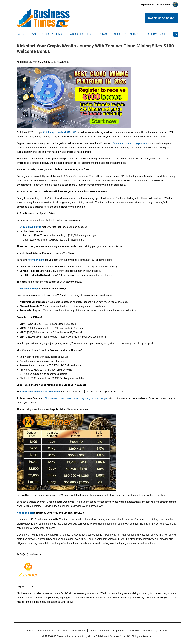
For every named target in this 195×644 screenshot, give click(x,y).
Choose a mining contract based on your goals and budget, (77, 398)
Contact (102, 34)
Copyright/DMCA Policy (126, 631)
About (30, 631)
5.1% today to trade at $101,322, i (60, 132)
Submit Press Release (74, 631)
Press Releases (53, 34)
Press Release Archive (48, 631)
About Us (121, 34)
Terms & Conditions (100, 631)
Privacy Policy (150, 631)
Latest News (26, 34)
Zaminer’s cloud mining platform (130, 143)
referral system (36, 260)
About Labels (80, 34)
